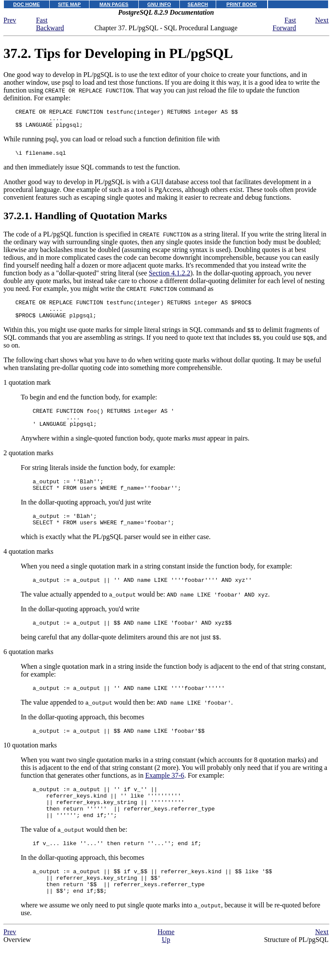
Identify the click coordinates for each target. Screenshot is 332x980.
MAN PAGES (114, 4)
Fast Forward (284, 24)
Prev (10, 20)
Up (166, 976)
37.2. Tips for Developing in (118, 53)
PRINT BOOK (242, 4)
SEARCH (198, 4)
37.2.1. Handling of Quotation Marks (85, 221)
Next (322, 20)
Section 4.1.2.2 (169, 278)
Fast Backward (50, 24)
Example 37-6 (165, 799)
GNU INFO (159, 4)
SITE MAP (69, 4)
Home (166, 968)
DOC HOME (27, 4)
